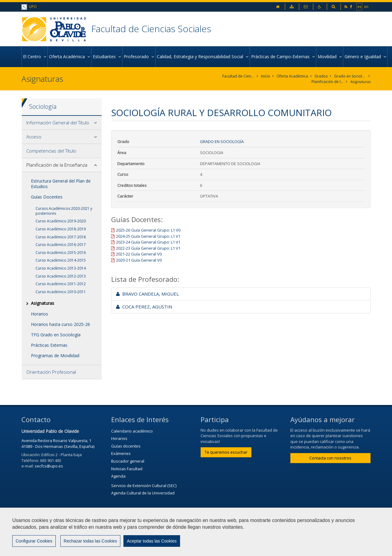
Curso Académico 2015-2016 (61, 253)
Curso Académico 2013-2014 (61, 268)
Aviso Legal (196, 534)
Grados (321, 76)
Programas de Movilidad (55, 356)
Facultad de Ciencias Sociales (151, 29)
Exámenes (121, 453)
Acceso (34, 137)
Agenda (118, 476)
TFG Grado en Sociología (56, 335)
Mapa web (262, 534)
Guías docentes (126, 446)
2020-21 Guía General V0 (139, 260)
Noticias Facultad (127, 469)
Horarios (40, 314)
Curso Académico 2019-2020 (61, 221)
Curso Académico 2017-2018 (61, 237)
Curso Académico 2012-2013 (61, 276)
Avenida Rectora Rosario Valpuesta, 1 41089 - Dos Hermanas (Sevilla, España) (58, 443)
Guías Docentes (47, 197)
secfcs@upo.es (49, 466)
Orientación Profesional (51, 372)
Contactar (163, 534)
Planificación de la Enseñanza (328, 82)
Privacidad (229, 534)
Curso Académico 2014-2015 (61, 260)
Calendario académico (132, 431)
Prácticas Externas (49, 345)
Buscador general (128, 461)
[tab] (62, 123)
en (366, 6)
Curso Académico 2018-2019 (61, 229)
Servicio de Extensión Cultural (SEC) (144, 486)
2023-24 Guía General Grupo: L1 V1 (148, 242)
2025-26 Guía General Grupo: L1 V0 (148, 230)
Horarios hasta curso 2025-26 (60, 324)
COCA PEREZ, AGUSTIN (144, 307)
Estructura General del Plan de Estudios (61, 184)
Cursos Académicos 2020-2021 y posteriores (64, 211)
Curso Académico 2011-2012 (61, 284)
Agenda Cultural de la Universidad (143, 493)
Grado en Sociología (350, 76)
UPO (29, 7)
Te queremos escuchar (226, 452)
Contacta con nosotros (330, 458)
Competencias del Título (51, 151)
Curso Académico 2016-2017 (61, 245)
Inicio (266, 76)
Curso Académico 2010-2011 (61, 292)
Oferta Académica (292, 76)
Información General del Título (58, 123)
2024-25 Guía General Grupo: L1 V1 (148, 236)
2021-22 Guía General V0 (139, 254)
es (359, 6)
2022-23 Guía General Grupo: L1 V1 (148, 248)
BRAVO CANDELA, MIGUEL (147, 294)
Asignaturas (360, 82)
